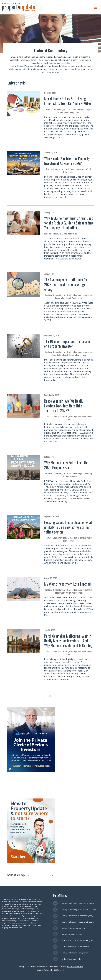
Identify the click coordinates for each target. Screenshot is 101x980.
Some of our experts (18, 875)
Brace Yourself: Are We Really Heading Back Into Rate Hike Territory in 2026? (64, 406)
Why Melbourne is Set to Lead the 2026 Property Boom (66, 465)
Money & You (72, 234)
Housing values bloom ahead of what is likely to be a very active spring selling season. (68, 527)
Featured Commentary (54, 109)
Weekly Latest (74, 112)
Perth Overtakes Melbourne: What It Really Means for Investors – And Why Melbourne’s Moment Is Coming (68, 641)
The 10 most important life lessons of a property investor (67, 344)
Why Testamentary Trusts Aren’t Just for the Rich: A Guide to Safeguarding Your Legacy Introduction (69, 223)
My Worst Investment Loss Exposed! (68, 584)
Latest (66, 109)
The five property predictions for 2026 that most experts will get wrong (66, 284)
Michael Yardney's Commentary (80, 295)
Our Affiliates (60, 895)
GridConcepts (59, 970)
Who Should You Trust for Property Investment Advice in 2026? (67, 161)
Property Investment (77, 109)
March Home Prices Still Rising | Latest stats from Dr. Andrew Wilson (68, 101)
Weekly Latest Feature (77, 355)
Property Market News (78, 416)
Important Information (75, 967)
